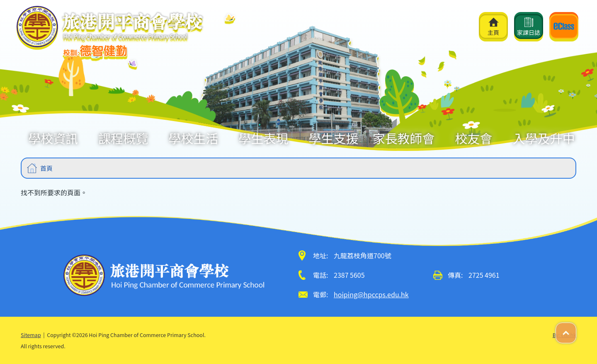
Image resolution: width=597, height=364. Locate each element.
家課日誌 (529, 27)
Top (576, 329)
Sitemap (31, 335)
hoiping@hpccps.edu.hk (371, 294)
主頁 (493, 27)
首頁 (46, 168)
